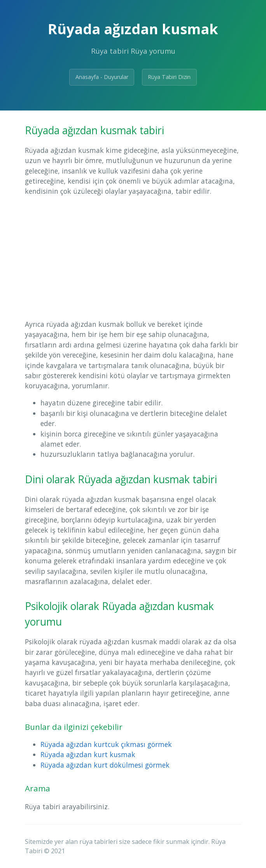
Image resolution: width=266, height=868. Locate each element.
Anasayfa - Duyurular (102, 77)
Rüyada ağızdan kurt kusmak (88, 754)
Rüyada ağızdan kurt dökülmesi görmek (105, 765)
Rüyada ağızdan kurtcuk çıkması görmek (106, 744)
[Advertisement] (133, 258)
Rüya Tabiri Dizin (169, 77)
